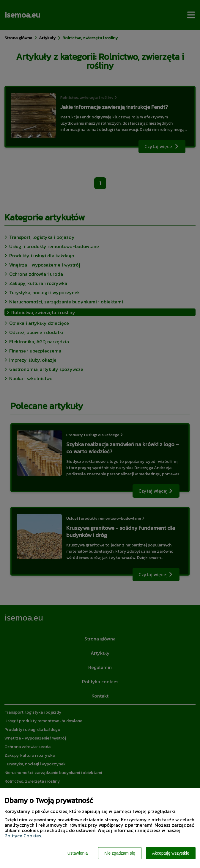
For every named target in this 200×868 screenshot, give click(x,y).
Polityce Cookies (23, 836)
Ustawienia (78, 853)
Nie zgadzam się (120, 853)
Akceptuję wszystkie (171, 853)
